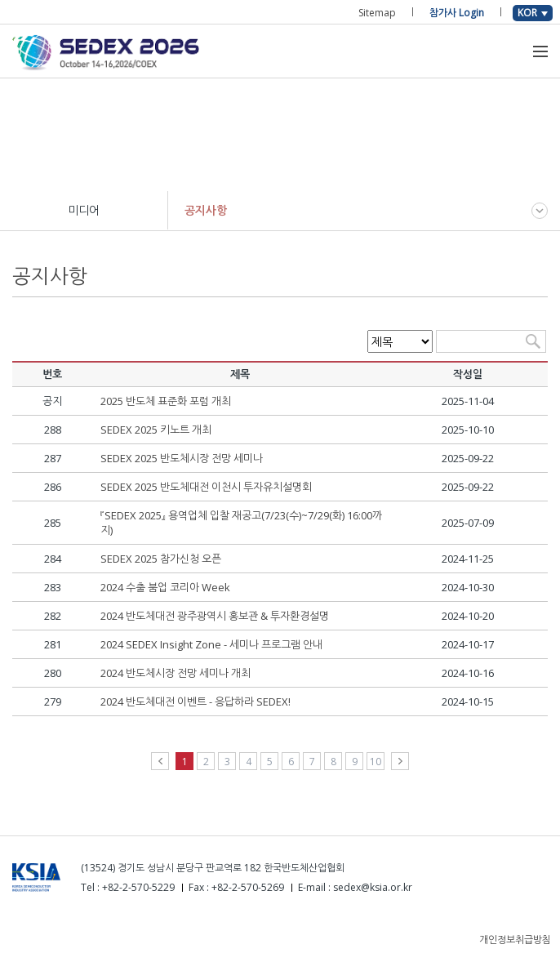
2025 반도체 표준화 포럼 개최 (166, 401)
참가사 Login (457, 13)
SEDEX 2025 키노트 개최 (156, 430)
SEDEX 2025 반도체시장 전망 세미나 (182, 458)
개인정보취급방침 (515, 940)
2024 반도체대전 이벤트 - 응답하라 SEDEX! (196, 702)
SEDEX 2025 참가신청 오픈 (161, 559)
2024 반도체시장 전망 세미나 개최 (176, 673)
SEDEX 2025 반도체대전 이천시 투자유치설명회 (206, 487)
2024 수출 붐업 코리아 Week (165, 587)
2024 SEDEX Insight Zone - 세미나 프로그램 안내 (211, 644)
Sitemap (377, 13)
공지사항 (206, 210)
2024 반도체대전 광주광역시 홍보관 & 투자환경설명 (215, 616)
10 (376, 762)
